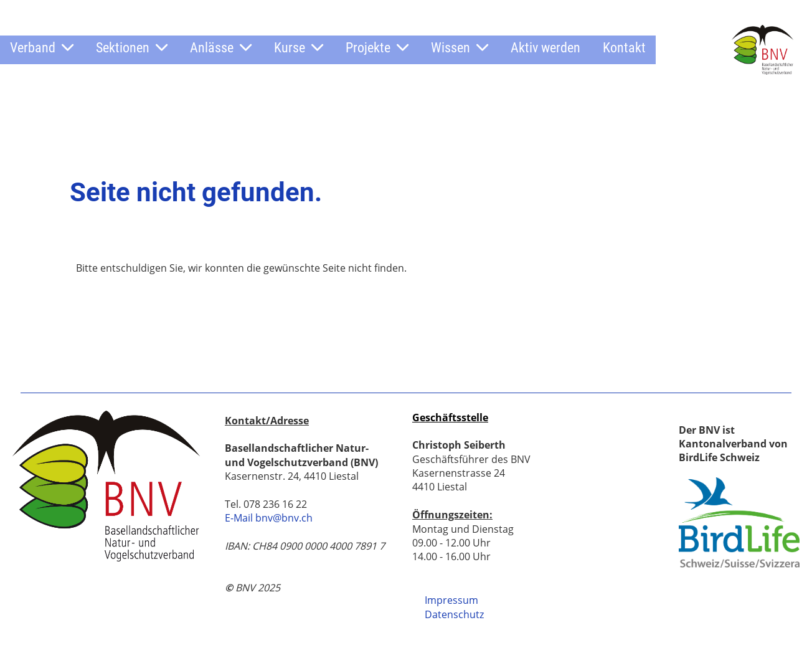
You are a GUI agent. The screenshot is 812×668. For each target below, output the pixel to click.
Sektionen (132, 48)
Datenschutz (454, 614)
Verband (42, 48)
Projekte (377, 48)
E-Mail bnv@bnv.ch (269, 518)
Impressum (451, 600)
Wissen (460, 48)
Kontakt (624, 48)
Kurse (299, 48)
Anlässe (221, 48)
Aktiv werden (545, 48)
